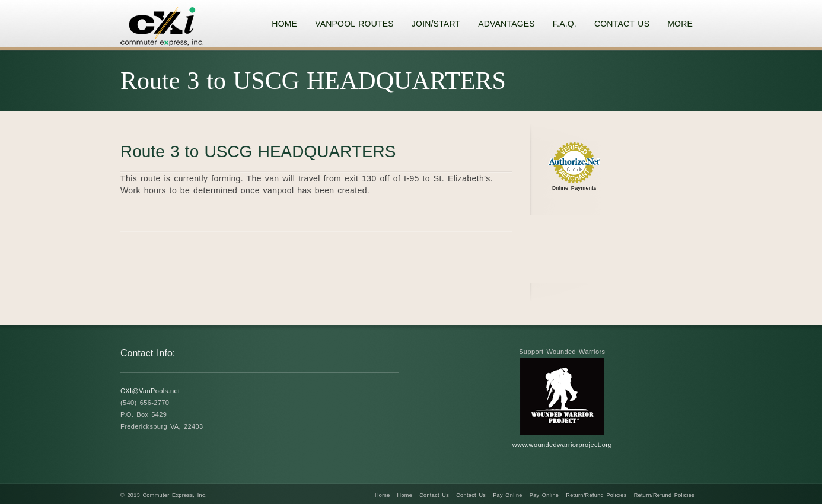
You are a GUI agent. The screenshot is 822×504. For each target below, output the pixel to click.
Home (383, 495)
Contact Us (434, 495)
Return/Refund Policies (596, 495)
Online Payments (574, 188)
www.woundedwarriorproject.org (562, 445)
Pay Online (508, 495)
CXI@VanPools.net (150, 391)
